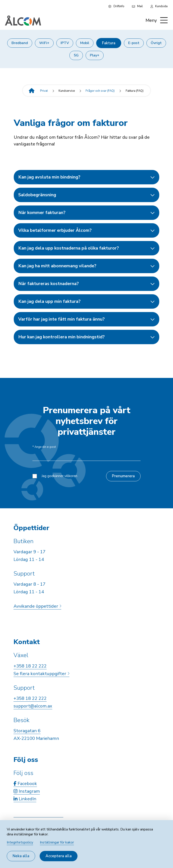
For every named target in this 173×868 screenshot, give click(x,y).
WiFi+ (44, 43)
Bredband (20, 43)
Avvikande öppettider (37, 606)
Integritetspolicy (20, 842)
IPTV (65, 43)
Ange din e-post (44, 447)
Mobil (85, 43)
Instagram (27, 791)
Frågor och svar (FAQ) (100, 91)
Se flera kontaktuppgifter (41, 674)
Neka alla (21, 856)
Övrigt (156, 43)
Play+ (95, 55)
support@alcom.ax (33, 706)
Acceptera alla (59, 856)
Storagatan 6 (27, 731)
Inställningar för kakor (57, 842)
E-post (134, 43)
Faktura (109, 43)
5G (76, 55)
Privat (44, 91)
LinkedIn (25, 799)
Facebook (25, 784)
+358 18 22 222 (30, 666)
